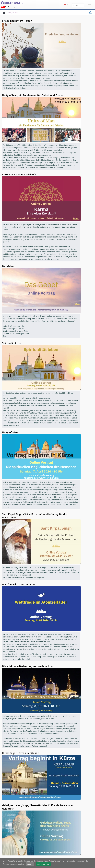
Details (30, 864)
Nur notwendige (43, 864)
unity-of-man (13, 13)
